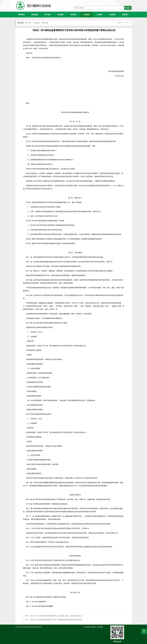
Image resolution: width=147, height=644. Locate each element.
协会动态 (73, 15)
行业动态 (86, 15)
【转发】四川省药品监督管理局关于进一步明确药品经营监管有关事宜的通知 (56, 620)
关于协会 (48, 15)
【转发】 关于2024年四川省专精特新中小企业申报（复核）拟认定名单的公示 (56, 616)
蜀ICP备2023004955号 (36, 627)
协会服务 (61, 15)
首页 (29, 23)
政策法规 (45, 23)
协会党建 (35, 15)
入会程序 (99, 15)
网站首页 (22, 15)
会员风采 (112, 15)
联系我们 (125, 15)
